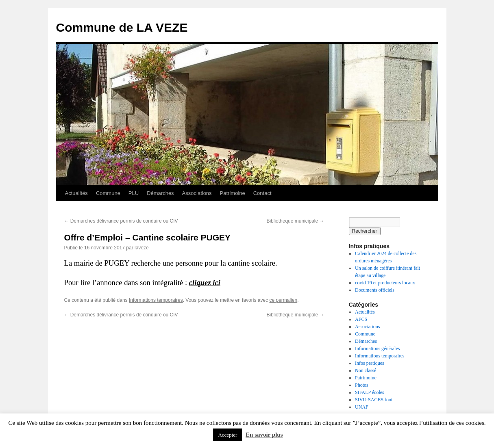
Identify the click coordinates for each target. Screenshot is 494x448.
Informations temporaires (156, 300)
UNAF (362, 407)
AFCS (361, 319)
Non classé (366, 370)
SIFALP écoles (370, 392)
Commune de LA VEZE (122, 27)
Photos (362, 385)
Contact (262, 193)
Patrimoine (233, 193)
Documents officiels (375, 290)
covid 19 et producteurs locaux (385, 283)
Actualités (76, 193)
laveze (142, 248)
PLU (134, 193)
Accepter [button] (227, 435)
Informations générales (377, 348)
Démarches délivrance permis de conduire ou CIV (121, 221)
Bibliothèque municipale (295, 221)
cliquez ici (205, 282)
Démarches (160, 193)
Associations (197, 193)
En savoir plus (264, 435)
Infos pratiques (370, 363)
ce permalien (283, 300)
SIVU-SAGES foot (374, 400)
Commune (108, 193)
